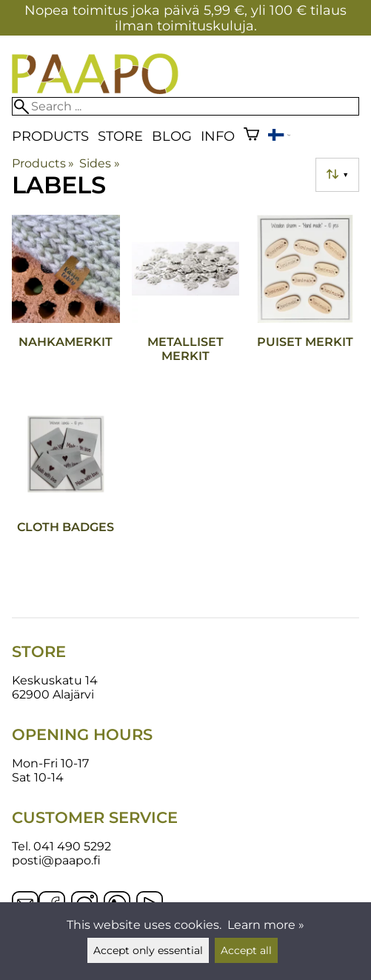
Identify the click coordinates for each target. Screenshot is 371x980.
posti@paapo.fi (56, 860)
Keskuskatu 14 (55, 680)
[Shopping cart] (251, 136)
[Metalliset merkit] (186, 301)
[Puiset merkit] (305, 301)
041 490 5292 (72, 846)
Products (50, 136)
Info (218, 136)
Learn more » (266, 925)
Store (120, 136)
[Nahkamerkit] (66, 301)
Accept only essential (148, 950)
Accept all (246, 950)
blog (172, 136)
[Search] (185, 106)
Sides (99, 163)
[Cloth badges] (66, 487)
